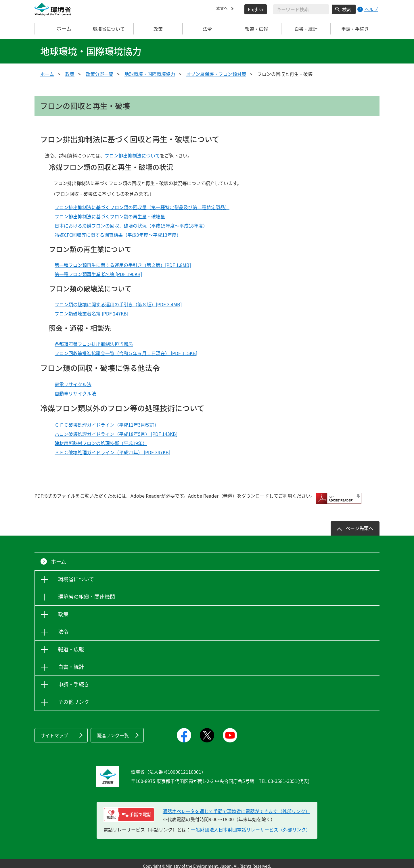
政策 (70, 74)
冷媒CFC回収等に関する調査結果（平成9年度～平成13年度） (118, 235)
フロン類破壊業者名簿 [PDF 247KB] (91, 313)
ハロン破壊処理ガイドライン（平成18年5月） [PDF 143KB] (116, 434)
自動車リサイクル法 (75, 393)
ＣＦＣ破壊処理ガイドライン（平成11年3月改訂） (107, 425)
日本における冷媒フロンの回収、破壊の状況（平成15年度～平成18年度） (131, 226)
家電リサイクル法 (73, 384)
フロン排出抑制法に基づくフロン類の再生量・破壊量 (110, 216)
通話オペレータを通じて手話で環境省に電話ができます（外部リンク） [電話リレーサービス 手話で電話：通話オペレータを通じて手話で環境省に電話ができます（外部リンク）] (236, 806)
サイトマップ (54, 730)
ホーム (60, 29)
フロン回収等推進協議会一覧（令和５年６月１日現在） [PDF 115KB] (126, 353)
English (256, 9)
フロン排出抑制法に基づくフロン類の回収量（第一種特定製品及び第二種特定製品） (142, 207)
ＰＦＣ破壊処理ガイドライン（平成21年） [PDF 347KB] (112, 452)
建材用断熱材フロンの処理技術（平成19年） (101, 443)
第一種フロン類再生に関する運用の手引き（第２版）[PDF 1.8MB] (123, 265)
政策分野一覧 (99, 74)
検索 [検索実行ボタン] (347, 9)
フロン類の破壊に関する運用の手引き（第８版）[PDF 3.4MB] (118, 304)
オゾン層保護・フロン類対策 (216, 74)
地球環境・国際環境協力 (150, 74)
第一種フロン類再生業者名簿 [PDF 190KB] (98, 274)
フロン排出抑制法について (132, 155)
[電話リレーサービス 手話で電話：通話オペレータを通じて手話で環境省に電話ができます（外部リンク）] (129, 809)
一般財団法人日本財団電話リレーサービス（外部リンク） (251, 824)
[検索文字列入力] (301, 9)
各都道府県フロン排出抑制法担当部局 (94, 344)
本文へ (223, 9)
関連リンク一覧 (113, 730)
